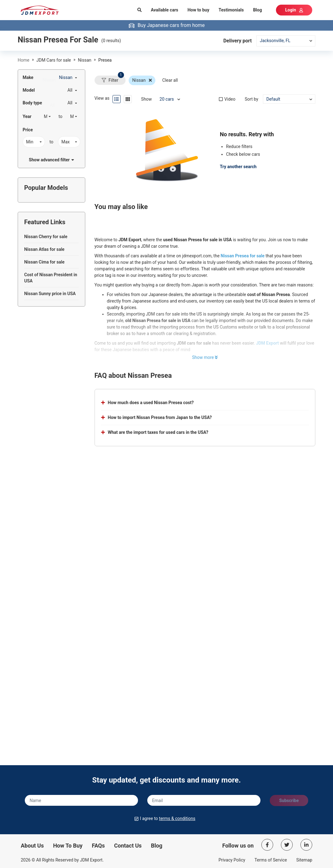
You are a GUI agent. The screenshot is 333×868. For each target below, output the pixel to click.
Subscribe (289, 800)
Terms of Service (271, 860)
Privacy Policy (232, 860)
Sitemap (304, 860)
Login (294, 10)
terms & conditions (177, 818)
